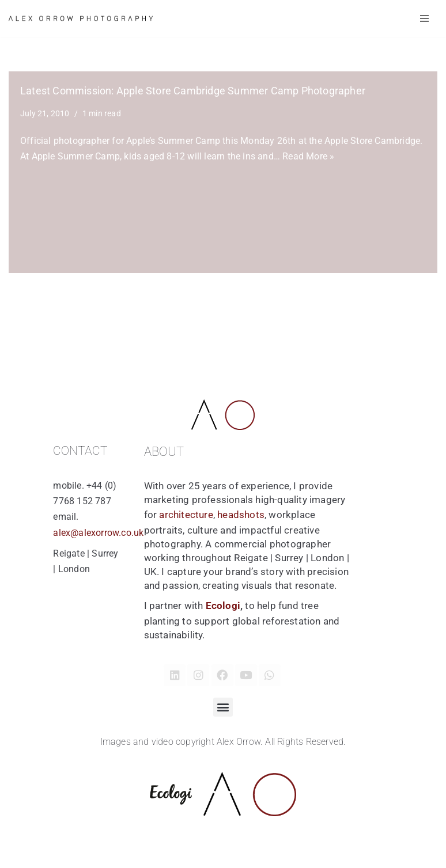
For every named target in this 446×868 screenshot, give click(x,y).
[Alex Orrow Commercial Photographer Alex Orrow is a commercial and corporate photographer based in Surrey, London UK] (81, 18)
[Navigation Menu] (424, 18)
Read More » (308, 156)
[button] (223, 707)
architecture (186, 515)
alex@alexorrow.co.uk (98, 533)
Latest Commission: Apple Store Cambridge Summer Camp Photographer (193, 91)
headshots (241, 515)
